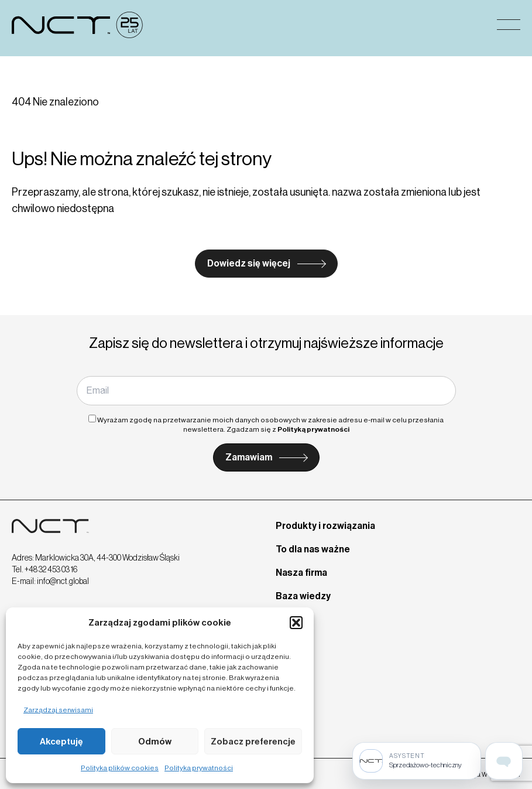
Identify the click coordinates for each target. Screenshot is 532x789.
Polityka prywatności (199, 768)
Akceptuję (61, 742)
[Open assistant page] (504, 761)
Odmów (155, 742)
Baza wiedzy (303, 596)
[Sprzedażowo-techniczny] (417, 761)
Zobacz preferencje (253, 742)
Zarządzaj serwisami (58, 710)
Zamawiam (249, 457)
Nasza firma (301, 573)
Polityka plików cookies (120, 768)
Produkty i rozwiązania (325, 526)
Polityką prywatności (313, 429)
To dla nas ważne (313, 549)
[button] (296, 623)
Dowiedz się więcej (249, 263)
